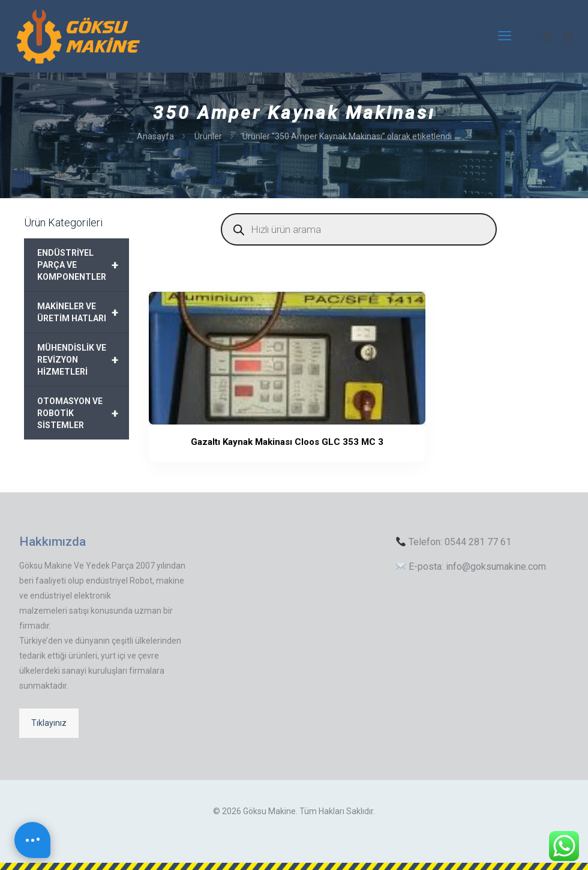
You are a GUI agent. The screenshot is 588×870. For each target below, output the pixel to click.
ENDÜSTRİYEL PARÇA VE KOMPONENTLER (83, 265)
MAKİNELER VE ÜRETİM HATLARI (83, 312)
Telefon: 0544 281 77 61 (454, 542)
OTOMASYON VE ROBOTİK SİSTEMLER (83, 413)
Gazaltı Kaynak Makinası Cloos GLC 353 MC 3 (197, 458)
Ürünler (208, 136)
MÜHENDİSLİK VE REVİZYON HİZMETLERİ (83, 360)
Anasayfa (155, 136)
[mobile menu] (505, 36)
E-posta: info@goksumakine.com (471, 566)
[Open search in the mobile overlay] (359, 229)
